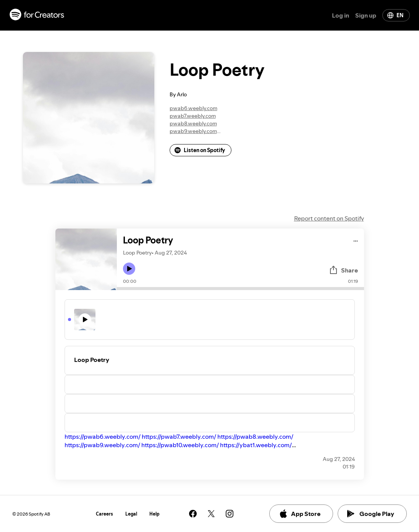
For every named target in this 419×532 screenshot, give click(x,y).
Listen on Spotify (200, 150)
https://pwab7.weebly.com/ (179, 436)
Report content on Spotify (329, 218)
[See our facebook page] (193, 514)
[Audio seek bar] (240, 289)
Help (154, 514)
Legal (131, 514)
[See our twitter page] (211, 514)
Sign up (366, 15)
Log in (341, 15)
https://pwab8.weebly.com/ (255, 436)
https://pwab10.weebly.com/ (180, 445)
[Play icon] (129, 269)
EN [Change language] (395, 15)
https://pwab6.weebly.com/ (103, 436)
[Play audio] (356, 240)
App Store (300, 514)
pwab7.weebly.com (193, 116)
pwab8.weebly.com (193, 123)
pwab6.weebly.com (193, 108)
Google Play (371, 514)
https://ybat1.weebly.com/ (256, 445)
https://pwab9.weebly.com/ (102, 445)
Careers (104, 514)
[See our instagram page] (230, 514)
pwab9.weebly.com (193, 131)
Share (343, 270)
